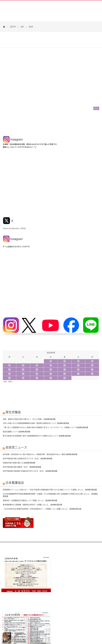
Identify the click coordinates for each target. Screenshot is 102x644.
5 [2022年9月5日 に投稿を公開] (9, 343)
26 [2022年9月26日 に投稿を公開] (9, 356)
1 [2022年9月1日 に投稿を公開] (51, 339)
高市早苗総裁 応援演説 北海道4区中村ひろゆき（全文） (24, 449)
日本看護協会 (15, 460)
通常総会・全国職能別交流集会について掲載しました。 (24, 478)
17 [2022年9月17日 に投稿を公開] (78, 348)
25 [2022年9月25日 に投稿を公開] (92, 352)
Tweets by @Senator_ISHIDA (14, 206)
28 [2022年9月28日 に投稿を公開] (37, 356)
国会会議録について (10, 410)
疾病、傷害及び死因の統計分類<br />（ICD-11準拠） (23, 397)
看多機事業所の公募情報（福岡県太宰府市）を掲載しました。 (26, 483)
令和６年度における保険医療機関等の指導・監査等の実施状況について (30, 401)
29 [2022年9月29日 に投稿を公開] (51, 356)
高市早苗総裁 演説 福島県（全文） (16, 445)
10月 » (10, 360)
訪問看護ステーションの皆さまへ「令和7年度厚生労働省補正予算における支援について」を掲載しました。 (44, 468)
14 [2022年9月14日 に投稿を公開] (37, 348)
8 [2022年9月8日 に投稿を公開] (51, 343)
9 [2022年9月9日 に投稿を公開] (65, 343)
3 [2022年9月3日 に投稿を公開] (78, 339)
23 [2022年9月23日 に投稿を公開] (65, 352)
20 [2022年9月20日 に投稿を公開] (23, 352)
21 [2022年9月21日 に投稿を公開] (37, 352)
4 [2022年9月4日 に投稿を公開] (92, 339)
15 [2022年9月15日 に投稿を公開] (51, 348)
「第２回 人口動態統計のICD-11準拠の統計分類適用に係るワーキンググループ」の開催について (39, 405)
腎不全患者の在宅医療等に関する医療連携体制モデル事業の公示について (31, 414)
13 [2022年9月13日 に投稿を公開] (23, 348)
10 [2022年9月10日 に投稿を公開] (78, 343)
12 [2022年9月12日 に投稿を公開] (9, 348)
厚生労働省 (13, 390)
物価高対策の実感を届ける (13, 441)
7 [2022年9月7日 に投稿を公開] (37, 343)
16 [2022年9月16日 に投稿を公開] (65, 348)
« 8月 (5, 360)
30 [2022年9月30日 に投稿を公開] (65, 356)
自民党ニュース (16, 425)
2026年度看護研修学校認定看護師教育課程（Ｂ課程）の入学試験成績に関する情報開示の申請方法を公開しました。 (47, 472)
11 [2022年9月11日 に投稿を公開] (92, 343)
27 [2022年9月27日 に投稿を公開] (23, 356)
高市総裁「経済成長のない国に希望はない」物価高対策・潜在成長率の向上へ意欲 (34, 432)
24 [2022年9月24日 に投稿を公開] (78, 352)
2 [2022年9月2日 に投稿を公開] (65, 339)
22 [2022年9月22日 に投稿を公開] (51, 352)
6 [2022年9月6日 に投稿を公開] (23, 343)
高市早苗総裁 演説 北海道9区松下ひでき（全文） (21, 437)
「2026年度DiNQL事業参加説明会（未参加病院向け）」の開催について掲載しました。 (36, 487)
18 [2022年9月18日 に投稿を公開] (92, 348)
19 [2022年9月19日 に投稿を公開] (9, 352)
